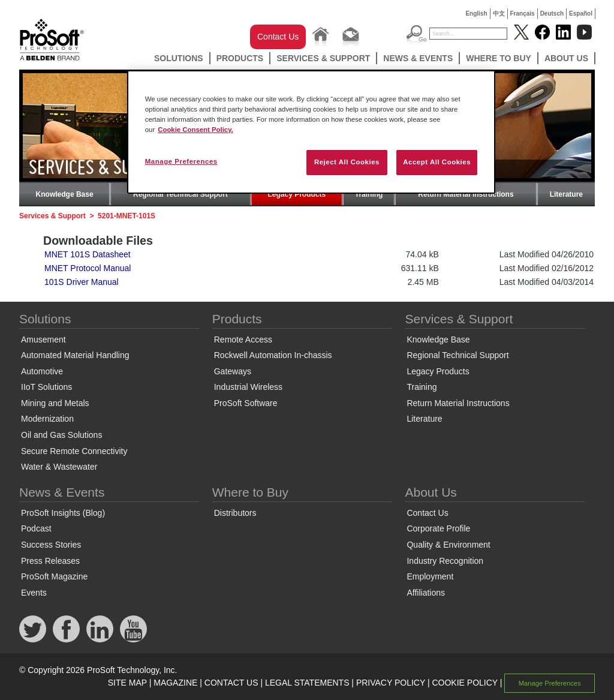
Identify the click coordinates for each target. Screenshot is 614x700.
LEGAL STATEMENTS (307, 683)
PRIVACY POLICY (391, 683)
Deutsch (552, 13)
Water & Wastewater (59, 467)
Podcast (36, 528)
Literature (566, 194)
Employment (430, 576)
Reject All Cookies (347, 162)
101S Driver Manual (82, 282)
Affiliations (426, 593)
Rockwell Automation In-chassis (273, 355)
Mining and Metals (55, 403)
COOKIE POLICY (464, 683)
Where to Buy (499, 58)
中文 (499, 13)
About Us (566, 58)
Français (523, 13)
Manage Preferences (550, 683)
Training (369, 194)
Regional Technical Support (180, 194)
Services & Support (323, 58)
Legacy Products (297, 194)
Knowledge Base (65, 194)
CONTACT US (231, 683)
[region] (311, 132)
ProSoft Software (246, 403)
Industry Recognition (445, 561)
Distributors (235, 513)
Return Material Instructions (466, 194)
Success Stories (51, 545)
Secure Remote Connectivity (74, 451)
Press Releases (50, 561)
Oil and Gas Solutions (61, 435)
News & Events (418, 58)
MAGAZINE (175, 683)
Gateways (233, 371)
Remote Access (243, 340)
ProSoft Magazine (54, 576)
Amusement (43, 340)
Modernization (47, 419)
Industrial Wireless (248, 387)
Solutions (179, 58)
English (476, 13)
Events (34, 593)
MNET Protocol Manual (88, 268)
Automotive (42, 371)
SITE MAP (127, 683)
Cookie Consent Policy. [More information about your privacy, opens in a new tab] (195, 130)
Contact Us (278, 37)
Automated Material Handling (75, 355)
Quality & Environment (448, 545)
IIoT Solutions (46, 387)
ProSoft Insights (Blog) (63, 513)
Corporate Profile (438, 528)
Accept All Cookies (437, 162)
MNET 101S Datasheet (88, 254)
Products (240, 58)
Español (581, 13)
